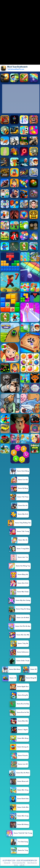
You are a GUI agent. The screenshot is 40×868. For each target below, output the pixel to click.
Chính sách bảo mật (19, 863)
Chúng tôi (7, 863)
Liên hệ (22, 865)
